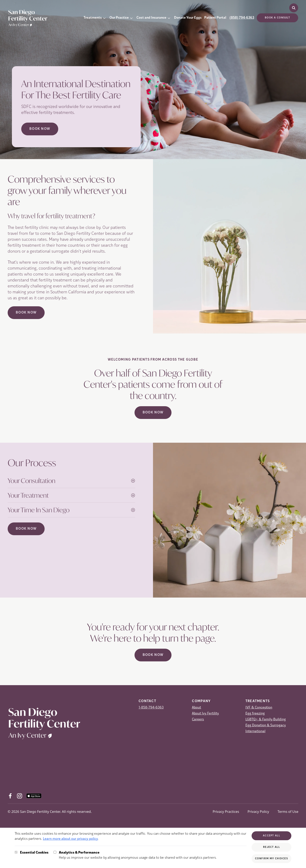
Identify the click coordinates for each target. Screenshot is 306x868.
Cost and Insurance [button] (151, 18)
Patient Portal (215, 18)
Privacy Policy (258, 812)
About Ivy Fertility (205, 714)
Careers (198, 720)
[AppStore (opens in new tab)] (34, 796)
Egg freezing (255, 714)
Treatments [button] (93, 18)
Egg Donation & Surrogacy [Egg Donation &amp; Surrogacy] (266, 725)
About (196, 708)
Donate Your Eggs (188, 18)
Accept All (271, 836)
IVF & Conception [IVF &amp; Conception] (259, 708)
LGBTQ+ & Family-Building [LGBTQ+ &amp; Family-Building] (266, 720)
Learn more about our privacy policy (70, 839)
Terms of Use (288, 812)
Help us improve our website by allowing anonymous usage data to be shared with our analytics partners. (138, 855)
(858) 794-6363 (242, 18)
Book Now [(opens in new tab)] (26, 313)
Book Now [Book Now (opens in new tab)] (40, 129)
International (255, 731)
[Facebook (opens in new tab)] (10, 796)
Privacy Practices (226, 812)
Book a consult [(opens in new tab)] (277, 18)
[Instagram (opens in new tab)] (20, 796)
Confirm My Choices (271, 859)
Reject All (271, 847)
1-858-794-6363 (151, 708)
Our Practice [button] (119, 18)
